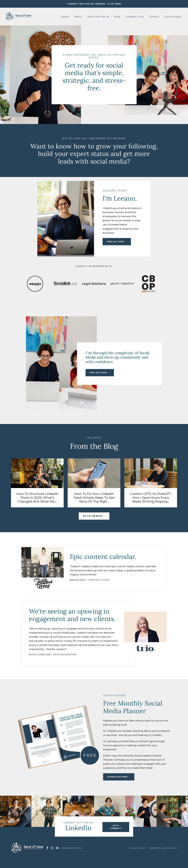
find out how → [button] (117, 245)
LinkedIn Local (134, 16)
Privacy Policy (138, 859)
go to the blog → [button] (94, 517)
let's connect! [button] (115, 837)
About (76, 16)
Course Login (173, 16)
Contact (154, 16)
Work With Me (97, 16)
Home (63, 16)
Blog (116, 16)
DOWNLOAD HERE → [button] (119, 788)
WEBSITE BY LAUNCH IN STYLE (163, 859)
